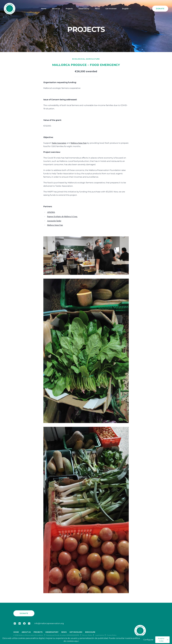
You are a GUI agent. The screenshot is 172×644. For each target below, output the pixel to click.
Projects (69, 9)
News (97, 9)
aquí (76, 641)
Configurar (148, 640)
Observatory (84, 9)
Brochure (90, 632)
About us (56, 9)
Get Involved (111, 9)
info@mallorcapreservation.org (49, 623)
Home (44, 9)
